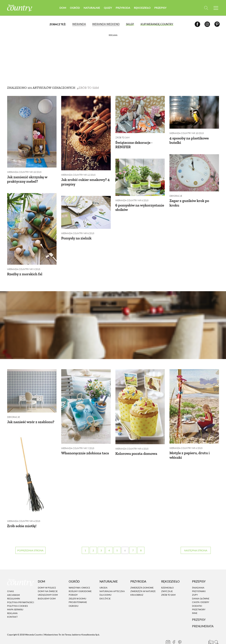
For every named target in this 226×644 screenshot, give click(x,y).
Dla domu (105, 586)
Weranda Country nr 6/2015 (132, 444)
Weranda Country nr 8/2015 (132, 198)
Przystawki (199, 582)
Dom (63, 8)
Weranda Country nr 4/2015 (24, 514)
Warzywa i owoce (79, 578)
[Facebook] (197, 24)
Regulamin (14, 589)
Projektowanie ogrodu (78, 595)
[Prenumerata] (210, 632)
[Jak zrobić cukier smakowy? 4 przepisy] (86, 133)
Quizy (108, 8)
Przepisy (160, 8)
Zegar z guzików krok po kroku (189, 201)
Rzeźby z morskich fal (25, 272)
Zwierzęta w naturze (143, 582)
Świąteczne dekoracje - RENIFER (134, 145)
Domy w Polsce (47, 578)
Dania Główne (201, 589)
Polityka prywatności (21, 593)
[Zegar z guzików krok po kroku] (194, 170)
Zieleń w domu (77, 589)
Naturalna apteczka (112, 582)
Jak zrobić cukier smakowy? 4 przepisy (85, 182)
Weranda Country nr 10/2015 (24, 172)
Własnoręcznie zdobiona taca (85, 448)
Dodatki (197, 597)
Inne (195, 604)
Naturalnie (92, 8)
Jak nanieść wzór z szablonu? (31, 417)
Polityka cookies (17, 597)
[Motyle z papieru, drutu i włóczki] (194, 402)
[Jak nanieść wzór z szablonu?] (32, 386)
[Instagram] (207, 24)
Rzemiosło (167, 578)
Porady (73, 586)
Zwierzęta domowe (142, 578)
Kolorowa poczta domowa (136, 449)
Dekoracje (176, 193)
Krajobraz (137, 586)
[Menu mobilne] (216, 8)
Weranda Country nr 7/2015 (78, 444)
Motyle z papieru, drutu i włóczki (190, 450)
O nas (10, 582)
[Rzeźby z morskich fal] (32, 226)
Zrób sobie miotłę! (22, 519)
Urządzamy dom (48, 586)
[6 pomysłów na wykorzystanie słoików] (140, 175)
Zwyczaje (167, 582)
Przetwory (199, 600)
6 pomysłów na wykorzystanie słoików (140, 205)
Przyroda (123, 8)
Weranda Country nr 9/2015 (24, 267)
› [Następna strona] (196, 541)
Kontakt (12, 607)
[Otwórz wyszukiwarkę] (206, 8)
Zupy (195, 586)
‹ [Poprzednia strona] (30, 541)
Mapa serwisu (15, 600)
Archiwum (13, 586)
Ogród (75, 8)
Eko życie (105, 589)
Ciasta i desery (201, 593)
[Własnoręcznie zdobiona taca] (86, 402)
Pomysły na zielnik (76, 236)
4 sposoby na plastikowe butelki (189, 140)
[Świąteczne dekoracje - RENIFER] (140, 114)
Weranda (79, 24)
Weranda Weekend (106, 24)
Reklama (12, 604)
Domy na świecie (48, 582)
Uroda (103, 578)
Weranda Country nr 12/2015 (78, 175)
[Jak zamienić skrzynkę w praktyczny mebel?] (32, 132)
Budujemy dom (47, 589)
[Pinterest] (217, 24)
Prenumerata (203, 617)
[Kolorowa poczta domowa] (140, 402)
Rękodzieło (142, 8)
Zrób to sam (123, 137)
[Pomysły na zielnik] (86, 210)
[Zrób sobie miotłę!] (32, 468)
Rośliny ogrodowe (80, 582)
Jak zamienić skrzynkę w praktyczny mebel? (27, 179)
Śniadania (198, 578)
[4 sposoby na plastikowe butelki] (194, 112)
